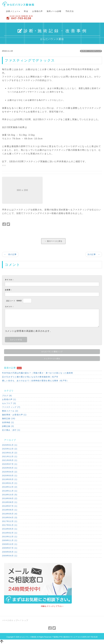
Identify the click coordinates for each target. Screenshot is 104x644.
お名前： (9, 290)
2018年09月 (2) (10, 498)
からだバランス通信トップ (52, 352)
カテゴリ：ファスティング (91, 51)
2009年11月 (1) (10, 540)
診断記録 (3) (8, 426)
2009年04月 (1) (10, 556)
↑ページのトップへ (11, 620)
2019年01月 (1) (10, 483)
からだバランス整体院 (28, 637)
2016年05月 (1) (10, 529)
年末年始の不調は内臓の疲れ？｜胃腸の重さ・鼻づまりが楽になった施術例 (38, 373)
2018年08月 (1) (10, 502)
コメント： (9, 307)
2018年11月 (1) (10, 491)
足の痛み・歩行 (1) (11, 430)
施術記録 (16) (9, 418)
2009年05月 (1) (10, 552)
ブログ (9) (7, 396)
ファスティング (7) (11, 407)
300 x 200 (22, 190)
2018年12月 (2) (10, 487)
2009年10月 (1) (10, 544)
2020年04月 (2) (10, 472)
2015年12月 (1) (10, 537)
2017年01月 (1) (10, 525)
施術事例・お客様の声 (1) (14, 415)
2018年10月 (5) (10, 495)
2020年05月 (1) (10, 468)
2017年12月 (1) (10, 521)
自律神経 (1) (8, 422)
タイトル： (9, 280)
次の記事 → (94, 254)
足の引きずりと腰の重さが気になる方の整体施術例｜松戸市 (30, 377)
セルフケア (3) (9, 403)
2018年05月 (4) (10, 514)
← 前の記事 (10, 254)
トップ (25, 620)
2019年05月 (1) (10, 479)
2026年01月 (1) (10, 445)
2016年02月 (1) (10, 533)
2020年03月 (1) (10, 476)
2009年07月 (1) (10, 548)
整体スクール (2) (10, 411)
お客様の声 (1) (9, 399)
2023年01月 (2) (10, 453)
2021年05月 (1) (10, 460)
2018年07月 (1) (10, 506)
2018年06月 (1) (10, 510)
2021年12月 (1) (10, 456)
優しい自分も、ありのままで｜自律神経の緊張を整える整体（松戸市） (35, 381)
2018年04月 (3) (10, 517)
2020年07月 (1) (10, 464)
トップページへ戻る (52, 359)
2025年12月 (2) (10, 449)
